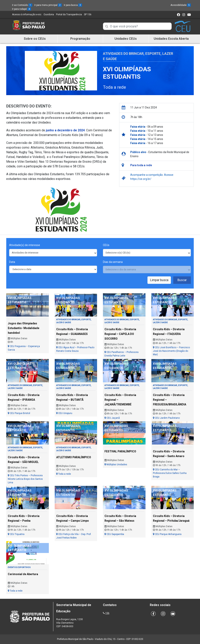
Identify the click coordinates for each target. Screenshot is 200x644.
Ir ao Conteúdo (22, 5)
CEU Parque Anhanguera (167, 534)
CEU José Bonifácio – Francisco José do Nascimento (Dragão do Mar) (171, 351)
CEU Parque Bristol (19, 413)
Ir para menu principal (48, 5)
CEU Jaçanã (112, 418)
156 (107, 613)
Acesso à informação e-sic (27, 14)
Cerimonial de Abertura (23, 574)
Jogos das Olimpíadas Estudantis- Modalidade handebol (24, 328)
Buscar (182, 280)
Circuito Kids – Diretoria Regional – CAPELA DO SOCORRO (120, 334)
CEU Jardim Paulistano (166, 418)
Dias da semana (113, 262)
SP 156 (88, 14)
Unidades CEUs (126, 39)
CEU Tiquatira (16, 534)
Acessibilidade (181, 5)
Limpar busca (159, 280)
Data (12, 262)
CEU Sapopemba (114, 534)
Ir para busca (73, 5)
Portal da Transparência (69, 14)
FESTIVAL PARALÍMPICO (120, 451)
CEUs (106, 245)
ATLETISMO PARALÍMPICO (74, 457)
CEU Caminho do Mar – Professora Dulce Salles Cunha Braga (170, 473)
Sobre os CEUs (35, 39)
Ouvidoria (49, 14)
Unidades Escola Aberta (171, 39)
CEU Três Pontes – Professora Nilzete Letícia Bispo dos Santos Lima (25, 479)
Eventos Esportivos (19, 567)
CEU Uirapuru (64, 413)
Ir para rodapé (22, 9)
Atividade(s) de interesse (25, 245)
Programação (80, 39)
